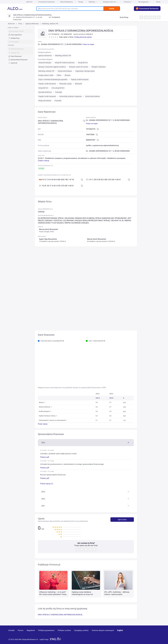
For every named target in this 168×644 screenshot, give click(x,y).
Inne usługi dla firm (58, 88)
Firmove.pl (128, 2)
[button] (86, 442)
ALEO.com (11, 24)
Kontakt (11, 630)
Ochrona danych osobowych (103, 630)
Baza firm (29, 2)
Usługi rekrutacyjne (45, 63)
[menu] (20, 45)
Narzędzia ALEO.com (110, 2)
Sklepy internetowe (45, 101)
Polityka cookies (64, 630)
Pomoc (158, 2)
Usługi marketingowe (65, 71)
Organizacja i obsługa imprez (85, 71)
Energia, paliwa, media (46, 75)
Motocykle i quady (65, 84)
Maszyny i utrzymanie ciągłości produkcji (52, 67)
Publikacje (93, 2)
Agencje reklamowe (32, 24)
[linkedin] (147, 634)
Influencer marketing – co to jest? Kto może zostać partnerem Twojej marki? (53, 594)
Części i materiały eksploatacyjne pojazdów (53, 79)
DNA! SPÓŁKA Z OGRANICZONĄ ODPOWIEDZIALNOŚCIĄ (60, 615)
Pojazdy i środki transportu (80, 79)
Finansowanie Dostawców (46, 2)
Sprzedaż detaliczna (45, 92)
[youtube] (138, 634)
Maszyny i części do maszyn (79, 67)
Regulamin (31, 630)
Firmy (20, 24)
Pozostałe (59, 92)
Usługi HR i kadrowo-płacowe (65, 63)
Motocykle (78, 84)
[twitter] (155, 634)
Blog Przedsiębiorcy (67, 2)
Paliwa (59, 75)
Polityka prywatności (46, 630)
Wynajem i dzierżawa (99, 67)
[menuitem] (20, 35)
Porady (81, 2)
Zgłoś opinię (122, 520)
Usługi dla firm (83, 63)
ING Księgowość (144, 2)
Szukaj (111, 9)
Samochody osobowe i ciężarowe (71, 96)
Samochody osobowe (92, 96)
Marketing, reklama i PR (50, 24)
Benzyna (68, 75)
